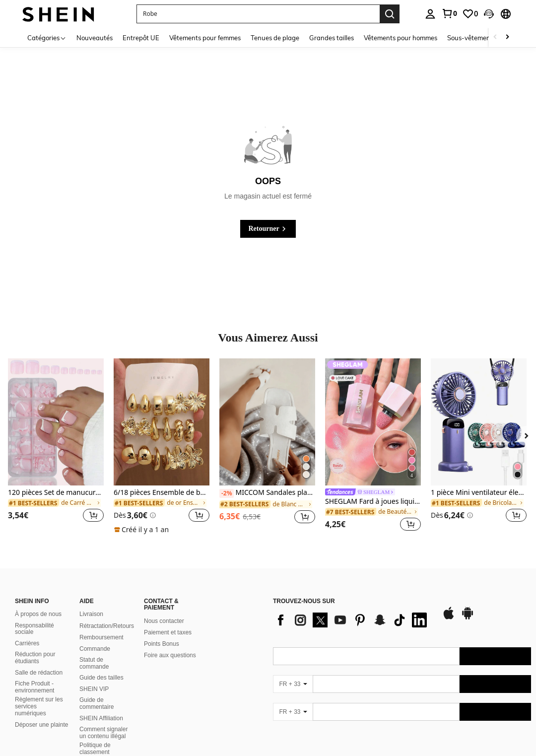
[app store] (449, 618)
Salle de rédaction (39, 673)
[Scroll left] (495, 37)
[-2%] (227, 493)
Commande (95, 649)
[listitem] (56, 447)
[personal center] (430, 14)
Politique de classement (95, 749)
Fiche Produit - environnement (34, 687)
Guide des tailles (101, 678)
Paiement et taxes (168, 632)
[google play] (468, 618)
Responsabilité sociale (34, 629)
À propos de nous (38, 614)
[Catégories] (47, 37)
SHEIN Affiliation (101, 718)
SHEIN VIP (94, 689)
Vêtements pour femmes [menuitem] (205, 38)
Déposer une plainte (41, 725)
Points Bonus (162, 644)
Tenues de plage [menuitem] (275, 38)
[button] (489, 14)
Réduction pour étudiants (35, 658)
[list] (352, 620)
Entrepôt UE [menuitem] (141, 38)
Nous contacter (164, 621)
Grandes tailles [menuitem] (332, 38)
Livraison (91, 614)
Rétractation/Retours (107, 626)
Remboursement (101, 637)
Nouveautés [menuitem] (95, 38)
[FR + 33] (293, 684)
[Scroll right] (507, 37)
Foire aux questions (170, 655)
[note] (143, 530)
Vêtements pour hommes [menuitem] (401, 38)
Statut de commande (94, 663)
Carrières (27, 643)
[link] (449, 13)
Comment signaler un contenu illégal (103, 733)
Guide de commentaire (97, 703)
